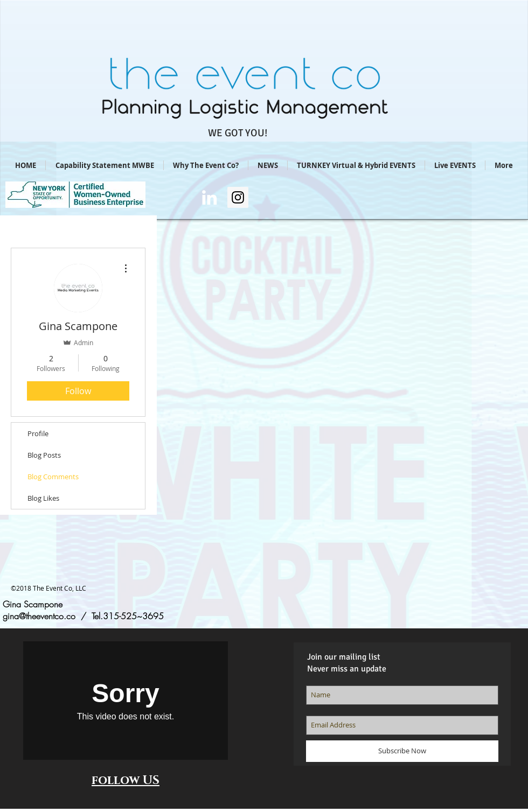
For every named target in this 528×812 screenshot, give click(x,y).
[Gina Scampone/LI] (209, 197)
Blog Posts (44, 455)
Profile (38, 433)
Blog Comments (53, 477)
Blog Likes (43, 498)
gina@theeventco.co (39, 616)
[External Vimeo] (126, 701)
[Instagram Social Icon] (238, 197)
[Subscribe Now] (402, 751)
